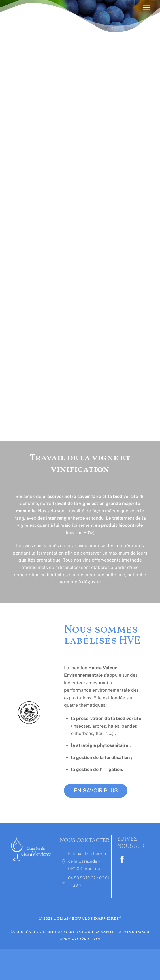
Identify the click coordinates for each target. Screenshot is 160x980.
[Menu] (146, 8)
